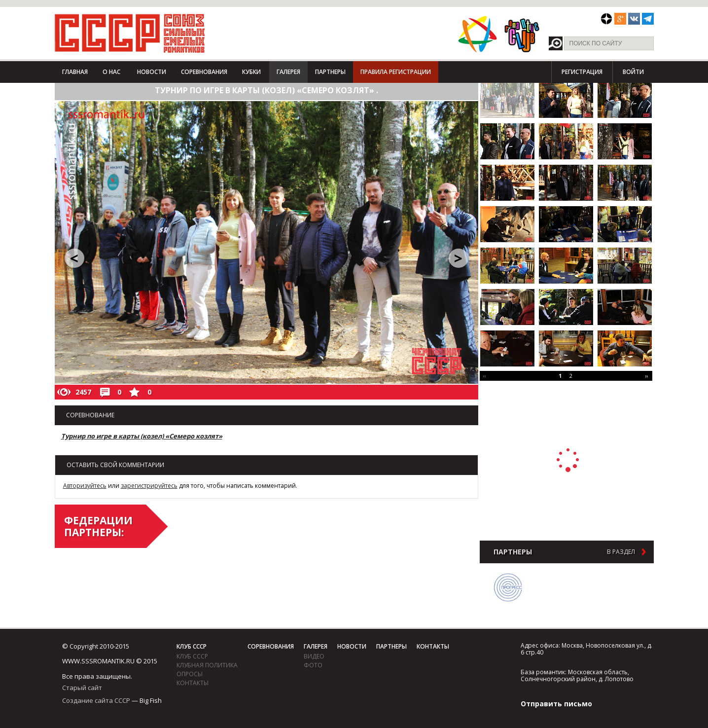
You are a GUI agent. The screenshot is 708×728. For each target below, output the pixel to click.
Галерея (288, 72)
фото (313, 665)
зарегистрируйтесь (149, 486)
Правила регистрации (396, 72)
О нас (111, 72)
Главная (75, 72)
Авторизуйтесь (85, 486)
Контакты (193, 683)
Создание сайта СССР (96, 700)
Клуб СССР (192, 646)
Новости (152, 72)
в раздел (621, 552)
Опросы (190, 674)
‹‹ (485, 376)
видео (314, 656)
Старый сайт (82, 688)
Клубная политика (207, 665)
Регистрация (582, 72)
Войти (633, 72)
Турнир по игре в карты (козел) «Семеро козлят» (142, 436)
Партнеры (330, 72)
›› (646, 376)
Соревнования (204, 72)
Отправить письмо (556, 704)
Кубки (251, 72)
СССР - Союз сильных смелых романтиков (130, 33)
